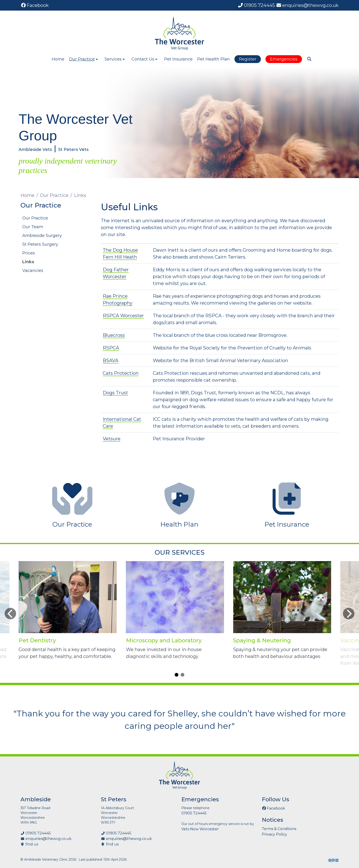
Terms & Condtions (279, 829)
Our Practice (54, 195)
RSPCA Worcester (123, 316)
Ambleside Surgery (42, 236)
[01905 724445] (256, 5)
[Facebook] (35, 5)
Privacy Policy (274, 834)
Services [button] (115, 59)
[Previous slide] (10, 614)
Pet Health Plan (214, 59)
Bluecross (114, 335)
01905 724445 (38, 833)
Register (248, 59)
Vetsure (112, 439)
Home (58, 59)
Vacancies (33, 271)
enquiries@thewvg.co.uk (48, 839)
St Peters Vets (73, 150)
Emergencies (284, 59)
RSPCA (111, 348)
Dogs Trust (115, 393)
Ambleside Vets (35, 150)
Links (28, 262)
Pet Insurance (178, 59)
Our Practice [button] (84, 59)
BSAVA (111, 360)
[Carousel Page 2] (182, 675)
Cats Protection (121, 373)
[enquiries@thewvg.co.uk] (307, 5)
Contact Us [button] (145, 59)
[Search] (309, 59)
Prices (29, 253)
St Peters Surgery (40, 244)
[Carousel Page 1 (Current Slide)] (177, 675)
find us (32, 844)
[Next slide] (349, 614)
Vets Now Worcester (200, 829)
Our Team (33, 227)
